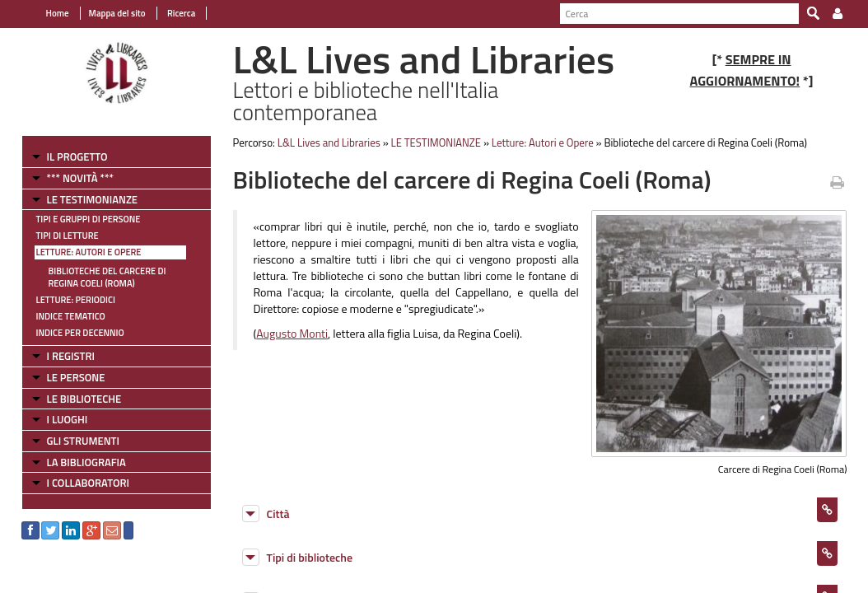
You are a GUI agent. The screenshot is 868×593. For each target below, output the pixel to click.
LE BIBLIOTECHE (75, 399)
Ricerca (172, 13)
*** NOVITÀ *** (71, 178)
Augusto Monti (288, 333)
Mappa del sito (108, 13)
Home (49, 13)
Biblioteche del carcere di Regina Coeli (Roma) (98, 277)
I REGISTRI (62, 356)
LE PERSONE (67, 377)
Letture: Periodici (67, 300)
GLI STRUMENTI (74, 441)
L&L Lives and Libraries (325, 142)
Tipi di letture (58, 236)
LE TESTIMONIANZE (83, 199)
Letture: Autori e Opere (80, 252)
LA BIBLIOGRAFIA (77, 462)
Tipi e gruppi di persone (79, 219)
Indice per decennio (71, 333)
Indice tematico (62, 316)
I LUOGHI (58, 419)
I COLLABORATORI (79, 483)
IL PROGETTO (68, 156)
